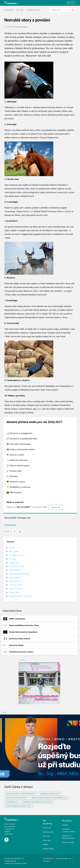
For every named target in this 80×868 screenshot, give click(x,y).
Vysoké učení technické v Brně (16, 798)
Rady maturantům (15, 570)
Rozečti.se (46, 861)
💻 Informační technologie (19, 444)
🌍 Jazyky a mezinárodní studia (20, 449)
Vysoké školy (9, 10)
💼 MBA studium (14, 492)
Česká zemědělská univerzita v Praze (18, 806)
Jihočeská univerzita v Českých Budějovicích (21, 793)
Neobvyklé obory (12, 802)
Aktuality (12, 548)
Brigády (45, 844)
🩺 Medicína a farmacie (17, 460)
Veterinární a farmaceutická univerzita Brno (37, 802)
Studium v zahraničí (16, 589)
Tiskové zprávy (14, 592)
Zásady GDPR (9, 863)
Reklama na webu (68, 842)
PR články (12, 559)
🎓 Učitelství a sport (16, 482)
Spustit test (56, 507)
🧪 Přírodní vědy (14, 471)
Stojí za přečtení (15, 577)
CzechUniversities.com (64, 858)
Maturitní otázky (48, 849)
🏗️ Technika (12, 476)
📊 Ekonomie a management (19, 433)
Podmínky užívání (10, 861)
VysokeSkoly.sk (48, 858)
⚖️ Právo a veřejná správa (18, 465)
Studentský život (15, 581)
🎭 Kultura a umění (15, 455)
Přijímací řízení (14, 563)
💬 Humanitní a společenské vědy (22, 439)
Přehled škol (47, 828)
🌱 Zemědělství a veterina (18, 487)
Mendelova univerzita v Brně (50, 793)
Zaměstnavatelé (48, 832)
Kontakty (65, 825)
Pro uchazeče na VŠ (16, 566)
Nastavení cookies (20, 863)
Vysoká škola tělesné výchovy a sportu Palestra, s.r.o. (49, 798)
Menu (71, 3)
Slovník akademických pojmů (19, 574)
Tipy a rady (20, 10)
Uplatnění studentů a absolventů (21, 596)
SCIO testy (46, 836)
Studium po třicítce (16, 585)
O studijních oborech (33, 10)
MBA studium (14, 551)
